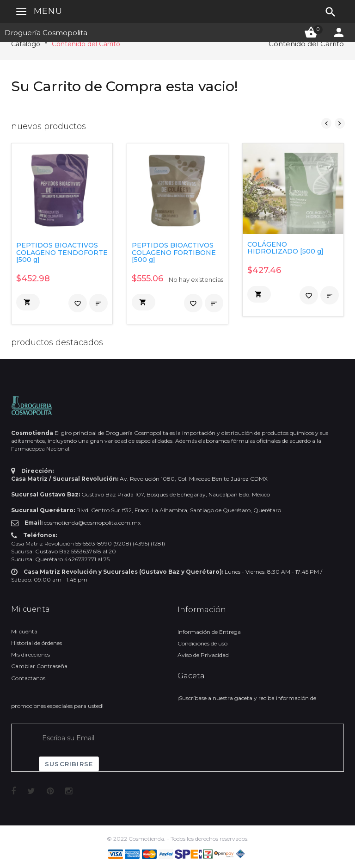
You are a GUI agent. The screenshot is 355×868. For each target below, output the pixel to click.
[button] (28, 302)
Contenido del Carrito (86, 44)
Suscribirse (69, 764)
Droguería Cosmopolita (46, 33)
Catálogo (26, 44)
